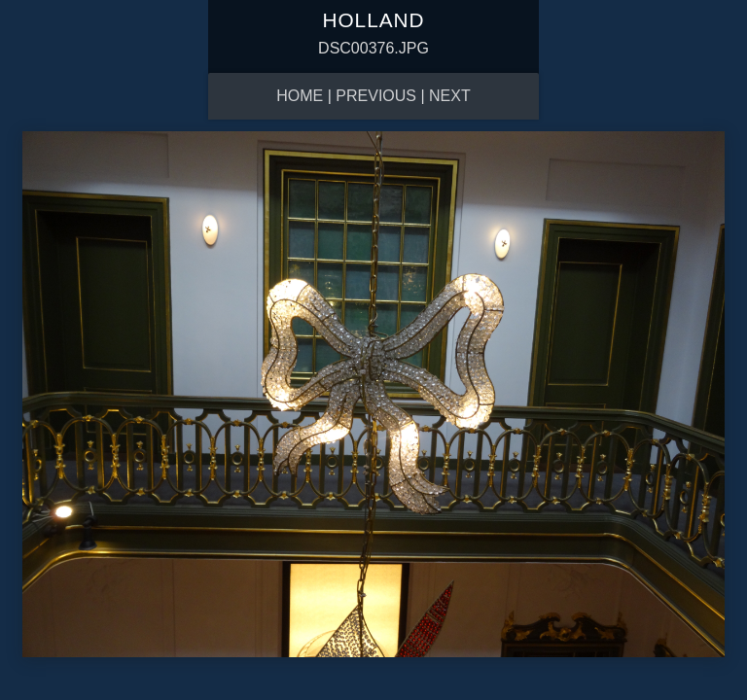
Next (450, 96)
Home (300, 96)
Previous (376, 96)
